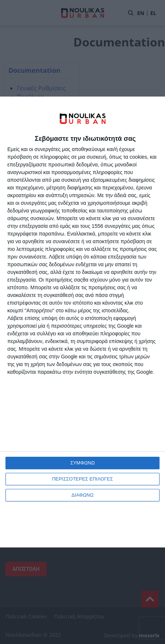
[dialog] (82, 322)
